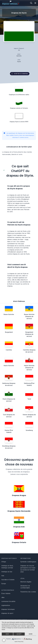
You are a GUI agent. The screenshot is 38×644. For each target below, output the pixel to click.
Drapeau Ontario (19, 542)
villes (3, 597)
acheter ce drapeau (20, 74)
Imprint (16, 642)
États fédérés (6, 593)
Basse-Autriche (9, 314)
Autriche (19, 56)
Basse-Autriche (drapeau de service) (29, 316)
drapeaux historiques (8, 609)
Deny (7, 634)
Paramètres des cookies (28, 592)
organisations (6, 605)
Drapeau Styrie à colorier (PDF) (19, 122)
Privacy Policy (21, 642)
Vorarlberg (29, 430)
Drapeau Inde (19, 527)
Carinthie (9, 350)
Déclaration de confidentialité (25, 587)
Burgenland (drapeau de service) (29, 334)
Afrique (4, 562)
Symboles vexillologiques (28, 562)
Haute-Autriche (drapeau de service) (29, 368)
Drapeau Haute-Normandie (19, 511)
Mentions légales (26, 582)
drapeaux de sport (7, 613)
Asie (3, 576)
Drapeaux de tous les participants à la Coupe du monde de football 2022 (28, 569)
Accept (19, 634)
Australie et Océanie (8, 580)
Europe (4, 584)
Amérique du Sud (7, 572)
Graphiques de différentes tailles (19, 95)
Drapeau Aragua (19, 495)
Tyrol (29, 399)
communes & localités (8, 601)
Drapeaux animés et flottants (19, 108)
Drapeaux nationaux (9, 558)
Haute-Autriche (9, 366)
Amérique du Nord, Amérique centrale (7, 567)
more (31, 634)
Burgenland (9, 332)
